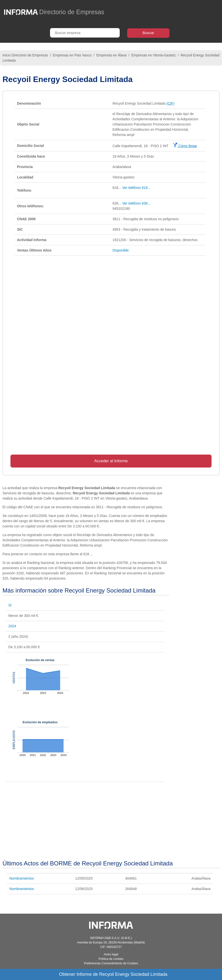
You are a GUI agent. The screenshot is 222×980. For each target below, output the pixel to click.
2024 (12, 626)
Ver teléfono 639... (136, 203)
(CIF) (170, 103)
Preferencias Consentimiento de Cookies (111, 963)
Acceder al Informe (111, 461)
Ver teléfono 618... (136, 188)
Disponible (121, 250)
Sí (10, 605)
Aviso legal (111, 954)
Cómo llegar (185, 146)
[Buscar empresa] (85, 33)
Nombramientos (22, 878)
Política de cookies (111, 959)
